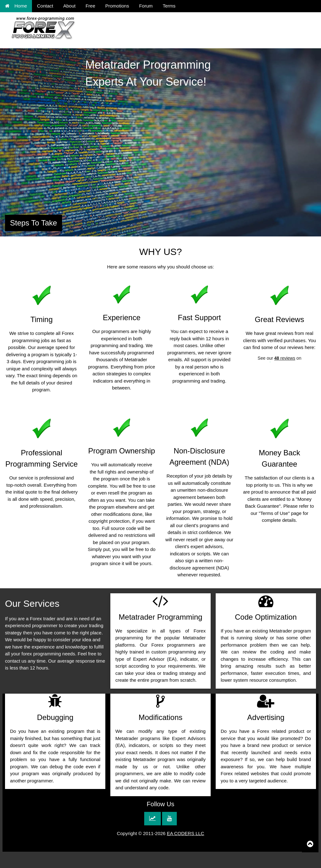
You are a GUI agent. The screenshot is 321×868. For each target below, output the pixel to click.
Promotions (117, 6)
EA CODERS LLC (185, 833)
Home (16, 6)
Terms (169, 6)
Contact (45, 6)
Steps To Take (34, 223)
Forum (146, 6)
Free (90, 6)
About (69, 6)
